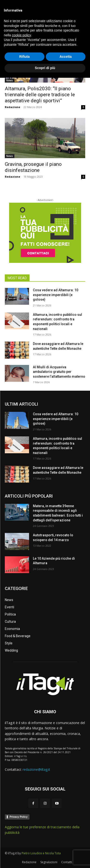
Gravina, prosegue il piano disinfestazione (33, 167)
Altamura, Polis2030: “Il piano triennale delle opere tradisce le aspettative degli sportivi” (40, 95)
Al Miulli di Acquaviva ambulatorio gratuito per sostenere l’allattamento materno (59, 372)
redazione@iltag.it (36, 769)
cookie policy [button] (21, 825)
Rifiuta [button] (24, 847)
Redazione (12, 107)
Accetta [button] (66, 847)
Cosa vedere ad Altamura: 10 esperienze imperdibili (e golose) (56, 295)
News (10, 80)
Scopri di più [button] (45, 858)
